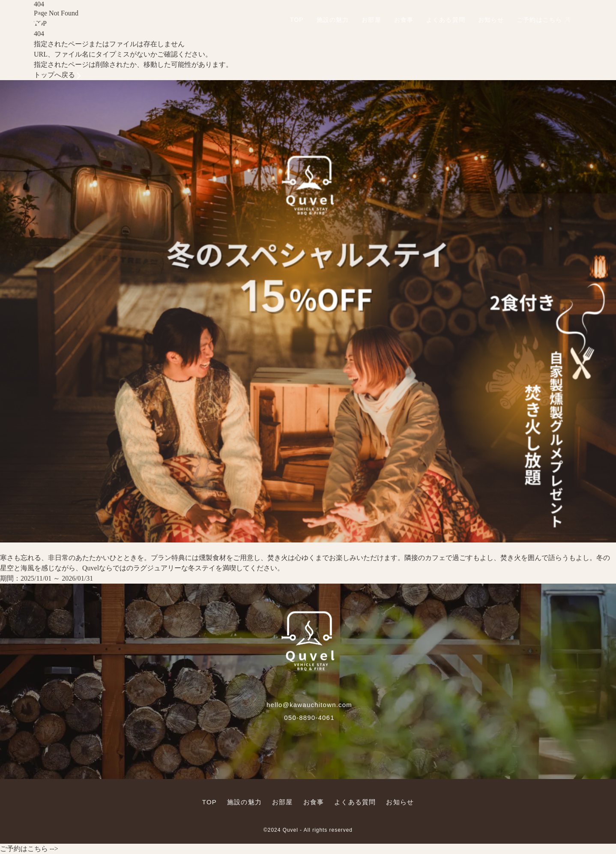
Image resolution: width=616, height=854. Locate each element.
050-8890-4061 (309, 718)
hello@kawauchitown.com (309, 705)
